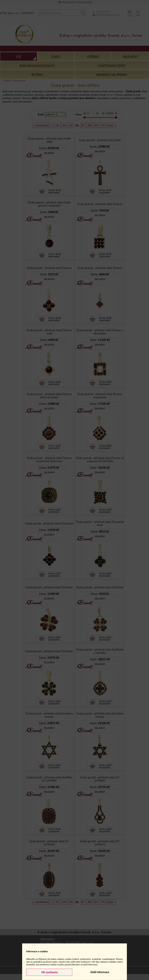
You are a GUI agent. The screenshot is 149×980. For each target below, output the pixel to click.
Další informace (100, 972)
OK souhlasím (49, 972)
